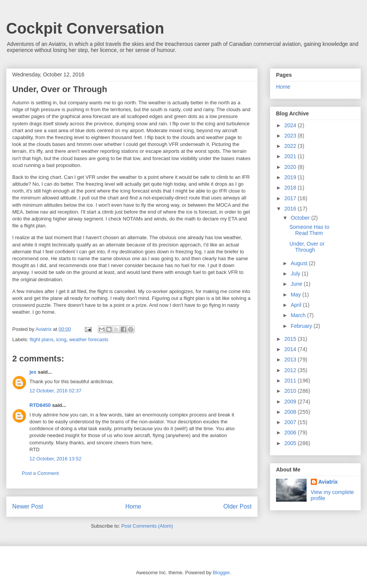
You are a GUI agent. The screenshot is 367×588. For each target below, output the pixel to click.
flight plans (42, 339)
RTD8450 (40, 405)
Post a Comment (40, 473)
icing (61, 339)
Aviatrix (328, 482)
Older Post (237, 506)
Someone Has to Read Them (309, 230)
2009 (291, 402)
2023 (291, 136)
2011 (291, 381)
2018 (291, 188)
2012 (291, 370)
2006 (291, 432)
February (302, 326)
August (300, 263)
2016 (291, 209)
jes (33, 372)
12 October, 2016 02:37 (55, 391)
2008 (291, 412)
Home (133, 506)
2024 (291, 125)
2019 (291, 177)
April (297, 305)
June (297, 284)
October (301, 218)
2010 (291, 391)
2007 (291, 422)
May (296, 295)
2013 (291, 360)
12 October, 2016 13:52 (55, 459)
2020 (291, 167)
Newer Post (28, 506)
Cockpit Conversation (85, 28)
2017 (291, 198)
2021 (291, 156)
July (296, 274)
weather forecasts (89, 339)
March (299, 315)
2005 (291, 443)
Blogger (221, 573)
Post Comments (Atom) (147, 526)
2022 (291, 146)
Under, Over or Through (307, 247)
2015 (291, 339)
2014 (291, 349)
